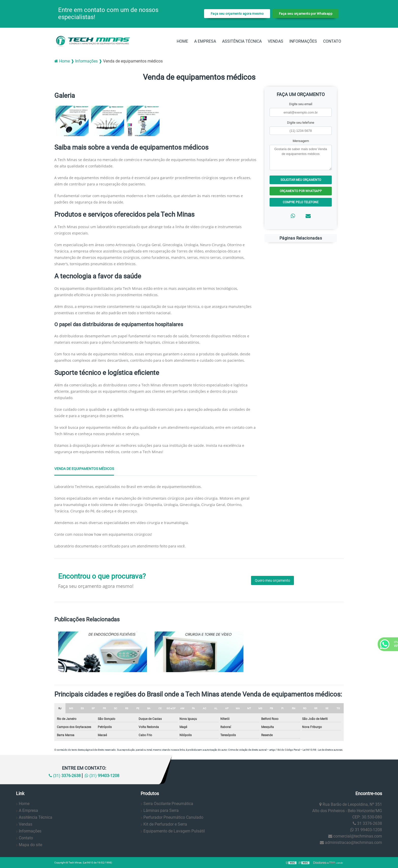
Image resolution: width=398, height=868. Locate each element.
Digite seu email (301, 104)
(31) (65, 776)
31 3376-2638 (367, 823)
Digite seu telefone (301, 123)
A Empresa (205, 41)
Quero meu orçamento (272, 580)
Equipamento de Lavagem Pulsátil (174, 831)
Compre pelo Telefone (301, 202)
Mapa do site (30, 845)
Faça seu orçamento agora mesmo (237, 14)
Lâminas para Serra (161, 810)
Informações (303, 41)
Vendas (276, 41)
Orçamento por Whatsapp (301, 191)
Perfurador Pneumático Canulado (173, 817)
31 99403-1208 (366, 830)
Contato (332, 41)
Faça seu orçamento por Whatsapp (306, 14)
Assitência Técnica (242, 41)
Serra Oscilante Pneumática (168, 804)
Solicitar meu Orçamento (301, 180)
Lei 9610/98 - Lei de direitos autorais (322, 750)
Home (182, 41)
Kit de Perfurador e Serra (165, 824)
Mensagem (301, 141)
